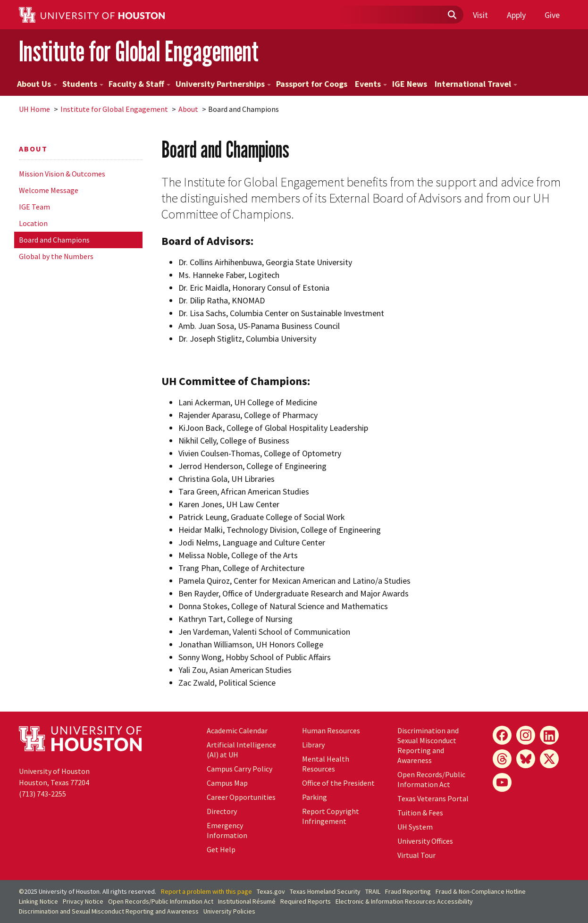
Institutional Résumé (247, 901)
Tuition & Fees (420, 813)
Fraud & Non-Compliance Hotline (481, 891)
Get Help (221, 849)
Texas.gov (271, 891)
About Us (37, 84)
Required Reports (306, 901)
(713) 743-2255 (42, 794)
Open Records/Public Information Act (431, 779)
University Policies (229, 911)
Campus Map (227, 783)
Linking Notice (38, 901)
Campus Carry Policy (239, 769)
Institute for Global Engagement (139, 51)
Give (552, 15)
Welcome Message (49, 190)
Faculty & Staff (139, 84)
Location (33, 223)
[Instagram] (526, 735)
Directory (222, 811)
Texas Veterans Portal (433, 798)
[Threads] (502, 759)
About (188, 109)
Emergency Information (227, 830)
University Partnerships (223, 84)
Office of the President (338, 783)
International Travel (476, 84)
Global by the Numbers (56, 256)
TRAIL (373, 891)
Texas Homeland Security (325, 891)
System (415, 827)
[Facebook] (502, 735)
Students (83, 84)
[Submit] (452, 15)
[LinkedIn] (549, 735)
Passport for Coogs (312, 84)
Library (313, 745)
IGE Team (34, 207)
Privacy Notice (83, 901)
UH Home (34, 109)
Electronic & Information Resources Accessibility (404, 901)
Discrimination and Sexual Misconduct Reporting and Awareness (428, 745)
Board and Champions (54, 240)
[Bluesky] (526, 759)
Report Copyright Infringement (331, 816)
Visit (480, 15)
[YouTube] (502, 782)
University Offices (425, 841)
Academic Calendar (237, 730)
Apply (516, 15)
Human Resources (331, 730)
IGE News (410, 84)
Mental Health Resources (326, 764)
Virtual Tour (416, 855)
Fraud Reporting (408, 891)
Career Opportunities (241, 797)
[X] (549, 759)
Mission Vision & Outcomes (62, 174)
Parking (315, 797)
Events (371, 84)
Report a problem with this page (206, 891)
